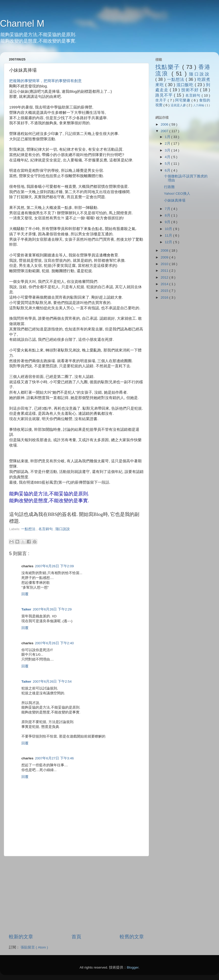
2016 (165, 297)
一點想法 (29, 529)
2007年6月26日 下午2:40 (54, 643)
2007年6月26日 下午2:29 (52, 609)
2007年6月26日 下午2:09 (54, 566)
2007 (165, 131)
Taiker (26, 609)
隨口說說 (63, 529)
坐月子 (162, 100)
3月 (168, 150)
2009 (165, 257)
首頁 (76, 937)
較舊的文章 (132, 937)
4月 (168, 157)
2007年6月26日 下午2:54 (52, 682)
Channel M (22, 24)
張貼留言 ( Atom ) (34, 947)
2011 (165, 271)
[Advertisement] (69, 534)
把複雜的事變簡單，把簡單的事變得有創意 (45, 81)
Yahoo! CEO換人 (177, 194)
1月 (168, 137)
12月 (169, 242)
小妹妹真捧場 (175, 200)
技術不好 (191, 90)
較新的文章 (21, 937)
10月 (169, 229)
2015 (165, 291)
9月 (168, 222)
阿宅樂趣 (183, 100)
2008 (165, 250)
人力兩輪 (199, 105)
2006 (165, 124)
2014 (165, 284)
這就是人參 (179, 105)
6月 (168, 170)
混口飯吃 (186, 85)
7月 (168, 209)
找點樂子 (169, 67)
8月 (168, 215)
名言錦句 (46, 529)
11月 (169, 235)
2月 (168, 143)
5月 (168, 164)
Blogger (133, 967)
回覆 (25, 594)
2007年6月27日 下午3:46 (54, 758)
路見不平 (165, 95)
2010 (165, 264)
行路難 (169, 187)
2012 (165, 277)
